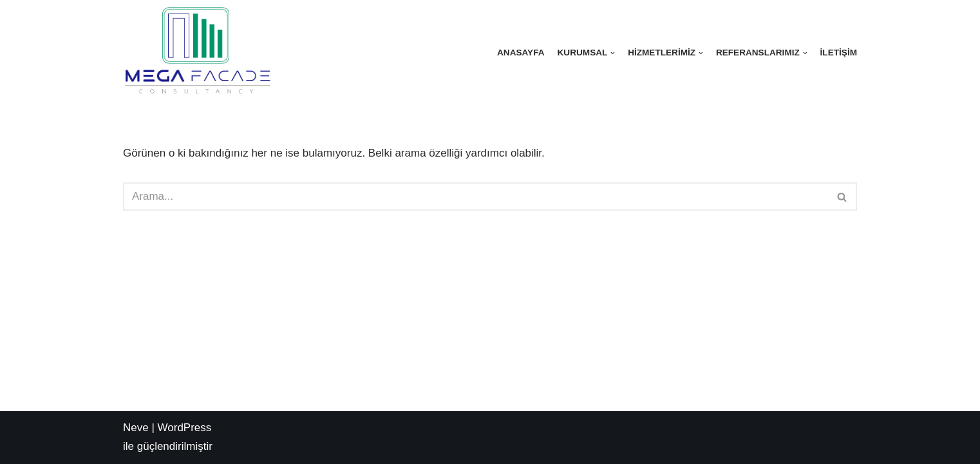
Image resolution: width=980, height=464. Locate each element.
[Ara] (476, 197)
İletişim (839, 53)
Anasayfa (521, 53)
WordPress (185, 428)
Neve (136, 428)
